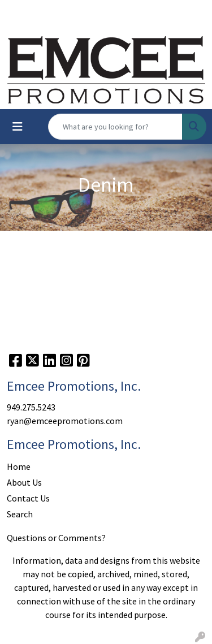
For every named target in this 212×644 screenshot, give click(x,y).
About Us (24, 482)
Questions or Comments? (56, 538)
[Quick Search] (115, 127)
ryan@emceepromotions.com (65, 421)
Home (19, 466)
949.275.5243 (31, 407)
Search (20, 514)
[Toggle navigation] (18, 127)
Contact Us (28, 498)
